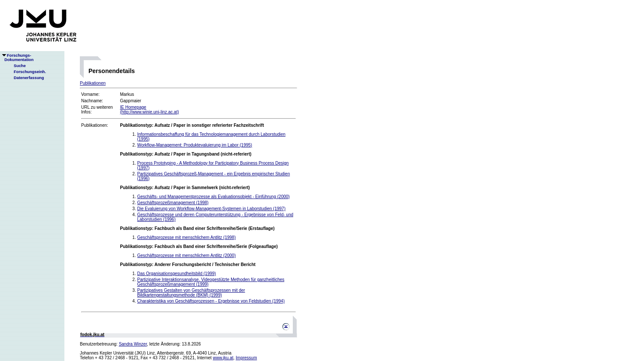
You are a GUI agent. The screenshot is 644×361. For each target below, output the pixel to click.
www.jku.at (223, 358)
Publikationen (93, 83)
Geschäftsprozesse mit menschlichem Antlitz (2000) (186, 255)
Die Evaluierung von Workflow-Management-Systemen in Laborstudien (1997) (211, 209)
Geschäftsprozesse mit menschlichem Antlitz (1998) (186, 237)
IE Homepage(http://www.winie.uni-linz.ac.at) (149, 110)
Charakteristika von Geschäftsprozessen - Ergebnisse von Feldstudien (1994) (211, 301)
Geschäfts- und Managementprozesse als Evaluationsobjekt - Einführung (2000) (213, 197)
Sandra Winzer (133, 344)
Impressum (246, 358)
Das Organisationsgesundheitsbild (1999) (176, 274)
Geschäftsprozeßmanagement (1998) (173, 203)
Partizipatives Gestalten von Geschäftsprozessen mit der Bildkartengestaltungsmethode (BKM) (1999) (191, 293)
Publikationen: (95, 125)
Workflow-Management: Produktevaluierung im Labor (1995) (194, 145)
